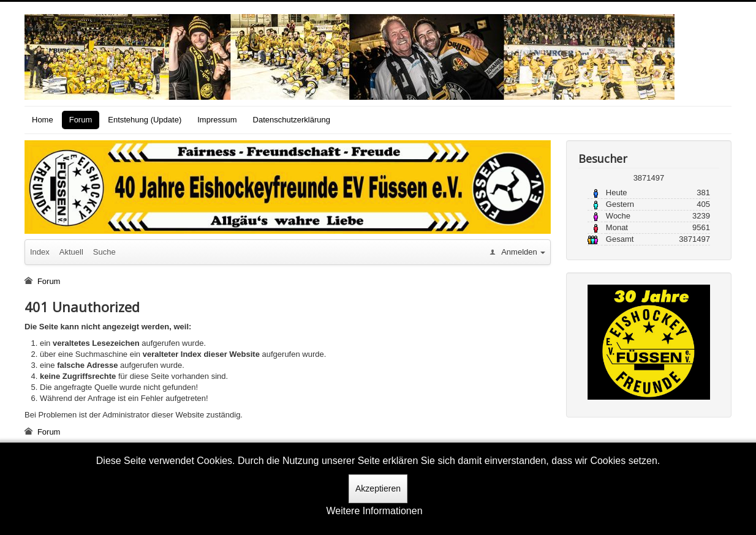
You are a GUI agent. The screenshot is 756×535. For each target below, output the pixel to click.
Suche (104, 252)
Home (43, 120)
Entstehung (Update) (145, 120)
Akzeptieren (378, 488)
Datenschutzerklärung (292, 120)
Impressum (217, 120)
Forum (81, 120)
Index (40, 252)
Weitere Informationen (374, 511)
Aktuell (71, 252)
